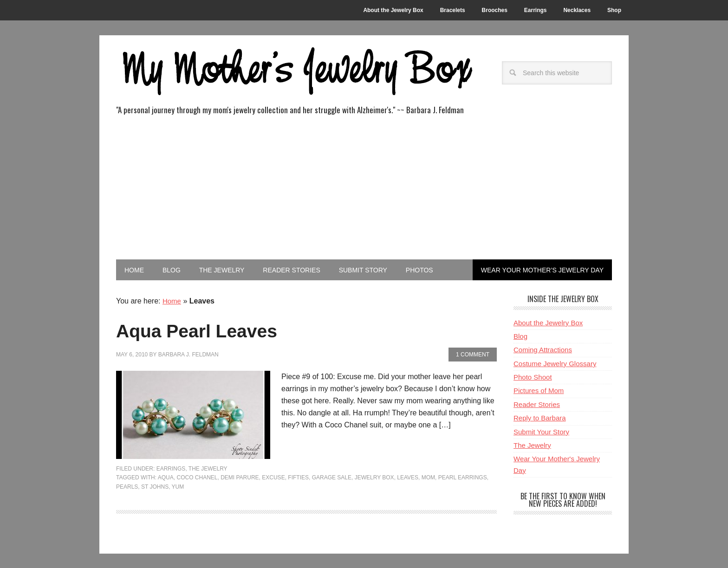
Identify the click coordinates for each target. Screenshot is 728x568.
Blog (520, 336)
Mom (428, 477)
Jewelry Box (374, 477)
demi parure (240, 477)
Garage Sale (332, 477)
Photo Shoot (533, 377)
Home (172, 300)
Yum (178, 486)
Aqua (166, 477)
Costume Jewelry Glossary (555, 363)
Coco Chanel (197, 477)
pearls (127, 486)
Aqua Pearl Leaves (215, 329)
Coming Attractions (543, 349)
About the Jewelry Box (548, 322)
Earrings (171, 468)
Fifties (298, 477)
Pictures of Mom (539, 390)
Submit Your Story (541, 431)
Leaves (408, 477)
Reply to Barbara (540, 417)
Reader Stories (537, 404)
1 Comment (473, 354)
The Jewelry (208, 468)
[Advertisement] (364, 190)
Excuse (273, 477)
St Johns (155, 486)
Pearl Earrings (463, 477)
